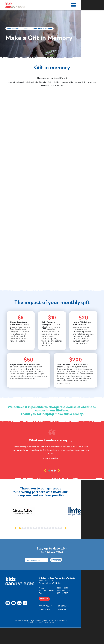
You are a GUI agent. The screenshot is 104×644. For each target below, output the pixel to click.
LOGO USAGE (80, 622)
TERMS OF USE (60, 625)
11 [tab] (59, 544)
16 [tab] (73, 544)
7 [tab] (48, 544)
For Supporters (14, 28)
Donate (27, 28)
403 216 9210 (78, 604)
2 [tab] (52, 485)
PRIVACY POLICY (61, 622)
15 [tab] (70, 544)
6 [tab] (45, 544)
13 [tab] (65, 544)
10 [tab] (56, 544)
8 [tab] (51, 544)
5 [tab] (42, 544)
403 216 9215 (78, 609)
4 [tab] (40, 544)
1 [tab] (49, 485)
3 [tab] (55, 485)
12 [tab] (62, 544)
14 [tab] (67, 544)
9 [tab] (53, 544)
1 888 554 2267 (79, 607)
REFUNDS (79, 625)
